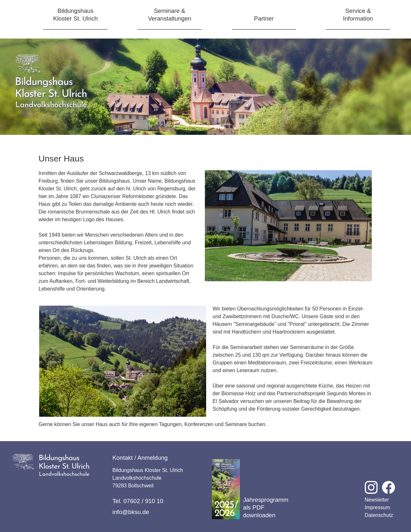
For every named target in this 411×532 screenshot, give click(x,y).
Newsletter (377, 500)
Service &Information (358, 15)
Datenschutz (379, 515)
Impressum (377, 507)
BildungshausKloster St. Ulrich (76, 15)
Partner (264, 18)
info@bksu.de (131, 512)
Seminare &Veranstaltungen (170, 15)
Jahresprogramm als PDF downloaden (250, 489)
